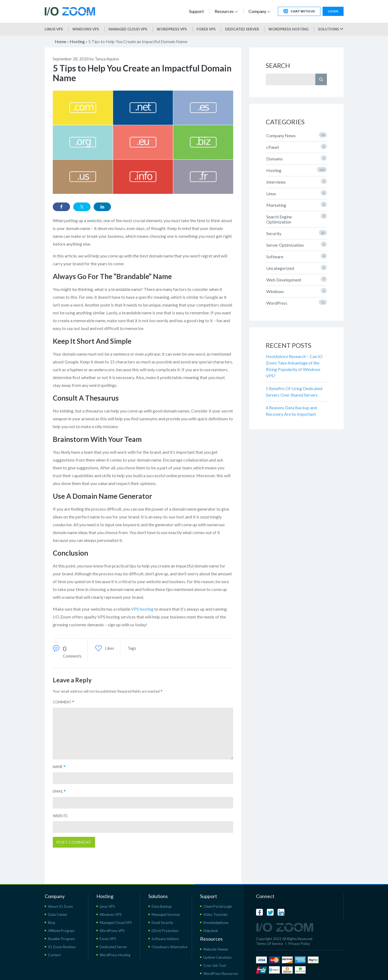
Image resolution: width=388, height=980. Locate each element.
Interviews (297, 181)
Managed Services (166, 914)
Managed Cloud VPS (128, 29)
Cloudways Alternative (169, 947)
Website (60, 816)
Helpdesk (211, 931)
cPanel (297, 147)
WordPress (297, 302)
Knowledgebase (216, 923)
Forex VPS (206, 29)
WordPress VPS (112, 931)
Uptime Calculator (218, 957)
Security (297, 233)
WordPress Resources (221, 974)
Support (196, 11)
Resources (226, 11)
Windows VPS (86, 29)
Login (333, 11)
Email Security (162, 923)
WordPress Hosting (289, 29)
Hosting (77, 41)
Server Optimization (297, 245)
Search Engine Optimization (297, 219)
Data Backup (162, 906)
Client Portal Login (218, 906)
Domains (297, 158)
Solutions (331, 29)
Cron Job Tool (215, 965)
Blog (51, 923)
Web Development (297, 279)
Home (60, 41)
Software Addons (165, 939)
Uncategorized (297, 268)
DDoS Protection (165, 931)
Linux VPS (54, 29)
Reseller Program (61, 939)
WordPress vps (172, 29)
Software (297, 256)
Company (259, 11)
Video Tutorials (215, 914)
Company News (297, 135)
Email (59, 791)
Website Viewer (216, 949)
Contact (54, 955)
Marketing (297, 205)
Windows (297, 291)
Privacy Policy (299, 944)
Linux (297, 193)
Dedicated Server (242, 29)
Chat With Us (299, 11)
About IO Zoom (60, 906)
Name (59, 767)
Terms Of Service (270, 944)
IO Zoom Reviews (62, 947)
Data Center (58, 914)
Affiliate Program (61, 931)
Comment (64, 702)
